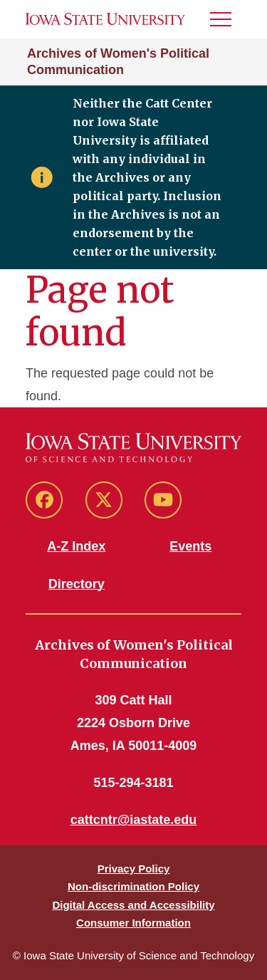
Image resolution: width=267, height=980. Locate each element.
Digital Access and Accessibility (133, 905)
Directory (77, 584)
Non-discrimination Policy (133, 886)
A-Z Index (76, 546)
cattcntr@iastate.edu (134, 820)
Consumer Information (133, 923)
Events (190, 546)
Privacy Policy (134, 869)
